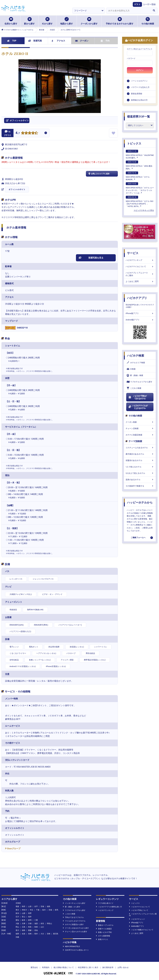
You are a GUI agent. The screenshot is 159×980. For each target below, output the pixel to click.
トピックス (134, 144)
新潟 (17, 913)
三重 (36, 920)
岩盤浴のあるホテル (140, 460)
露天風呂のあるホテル (140, 454)
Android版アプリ (140, 320)
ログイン (140, 70)
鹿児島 (56, 934)
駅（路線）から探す (72, 907)
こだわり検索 (134, 388)
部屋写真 (35, 41)
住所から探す (11, 21)
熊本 (36, 934)
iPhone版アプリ (140, 313)
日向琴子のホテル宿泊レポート (76, 950)
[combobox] (128, 11)
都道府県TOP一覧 (138, 117)
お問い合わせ (123, 967)
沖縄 (17, 937)
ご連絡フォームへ (138, 537)
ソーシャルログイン (139, 81)
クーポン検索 (140, 422)
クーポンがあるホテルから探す (76, 928)
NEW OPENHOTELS (71, 947)
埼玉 (32, 910)
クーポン (82, 41)
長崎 (30, 934)
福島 (49, 906)
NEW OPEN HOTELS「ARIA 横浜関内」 (139, 165)
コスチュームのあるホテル (140, 448)
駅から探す (29, 21)
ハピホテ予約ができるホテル (137, 397)
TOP (12, 41)
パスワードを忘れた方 (140, 87)
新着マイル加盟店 (104, 929)
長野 (30, 913)
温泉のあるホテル (140, 480)
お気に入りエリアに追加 (99, 174)
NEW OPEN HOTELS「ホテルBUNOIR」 (138, 176)
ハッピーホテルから (140, 502)
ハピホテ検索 (136, 356)
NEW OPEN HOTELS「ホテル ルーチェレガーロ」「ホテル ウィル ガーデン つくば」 (140, 188)
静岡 (30, 920)
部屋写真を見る (91, 258)
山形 (30, 906)
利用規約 (46, 967)
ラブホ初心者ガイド (105, 903)
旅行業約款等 (108, 967)
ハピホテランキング (140, 260)
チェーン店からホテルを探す (75, 932)
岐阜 (24, 920)
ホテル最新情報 (103, 936)
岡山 (17, 927)
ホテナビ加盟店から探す (73, 924)
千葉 (38, 910)
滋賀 (36, 924)
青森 (17, 906)
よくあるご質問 (140, 281)
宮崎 (49, 934)
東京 (17, 910)
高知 (36, 930)
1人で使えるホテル (140, 467)
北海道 (18, 903)
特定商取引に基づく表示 (88, 967)
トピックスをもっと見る (144, 210)
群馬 (57, 910)
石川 (17, 917)
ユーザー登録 (149, 4)
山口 (42, 927)
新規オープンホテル (105, 925)
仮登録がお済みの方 (139, 100)
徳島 (24, 930)
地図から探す (67, 21)
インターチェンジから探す (74, 903)
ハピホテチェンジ (137, 919)
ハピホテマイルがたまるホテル (138, 407)
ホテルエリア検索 (136, 363)
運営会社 (34, 967)
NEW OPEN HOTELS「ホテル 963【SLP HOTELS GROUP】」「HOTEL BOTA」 (140, 202)
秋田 (24, 906)
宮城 (42, 906)
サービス (133, 253)
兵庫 (24, 924)
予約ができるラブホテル (73, 917)
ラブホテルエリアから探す (140, 382)
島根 (36, 927)
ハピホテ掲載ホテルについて (141, 930)
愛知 (17, 920)
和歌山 (49, 924)
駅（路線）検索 (135, 375)
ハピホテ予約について (139, 910)
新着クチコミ (102, 939)
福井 (30, 917)
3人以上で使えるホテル (140, 473)
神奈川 (24, 910)
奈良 (42, 924)
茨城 (50, 910)
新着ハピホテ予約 (104, 932)
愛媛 (30, 930)
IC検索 (131, 369)
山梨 (24, 913)
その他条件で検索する (140, 486)
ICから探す (47, 21)
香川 (17, 930)
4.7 (18, 133)
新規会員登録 (137, 94)
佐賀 (24, 934)
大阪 (17, 924)
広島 (24, 927)
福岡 (17, 934)
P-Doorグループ (13, 849)
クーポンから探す (89, 21)
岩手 (36, 906)
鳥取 (30, 927)
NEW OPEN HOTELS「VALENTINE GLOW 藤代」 (140, 154)
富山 (24, 917)
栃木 (44, 910)
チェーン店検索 (140, 428)
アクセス (58, 41)
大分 (42, 934)
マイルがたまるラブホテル (74, 921)
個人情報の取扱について (64, 967)
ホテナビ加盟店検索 (140, 435)
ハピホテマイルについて (140, 267)
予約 (105, 41)
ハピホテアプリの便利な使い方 (109, 907)
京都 (30, 924)
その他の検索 (148, 21)
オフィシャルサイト (17, 189)
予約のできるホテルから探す (120, 21)
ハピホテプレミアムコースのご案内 (140, 274)
